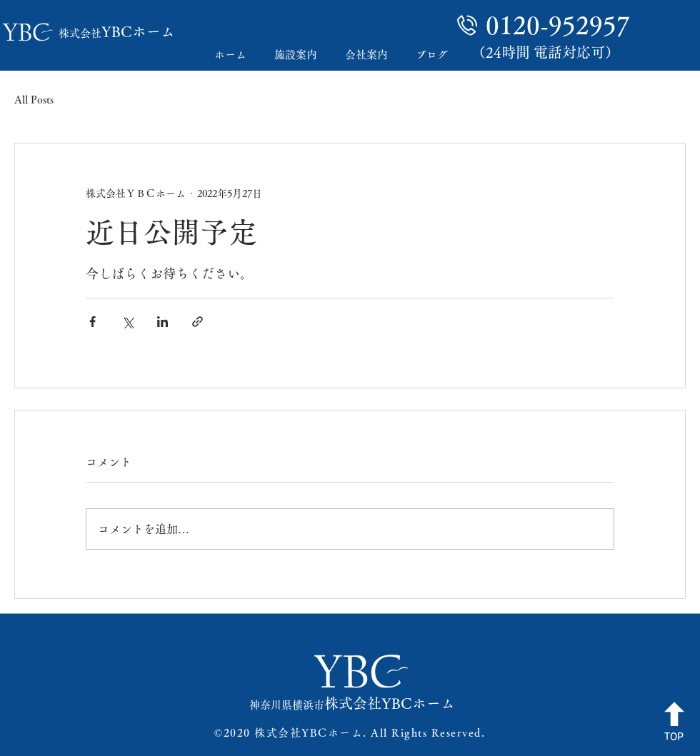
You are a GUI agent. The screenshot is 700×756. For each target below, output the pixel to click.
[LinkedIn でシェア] (162, 322)
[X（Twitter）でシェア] (127, 322)
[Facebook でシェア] (92, 322)
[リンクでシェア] (197, 322)
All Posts (34, 100)
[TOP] (674, 723)
